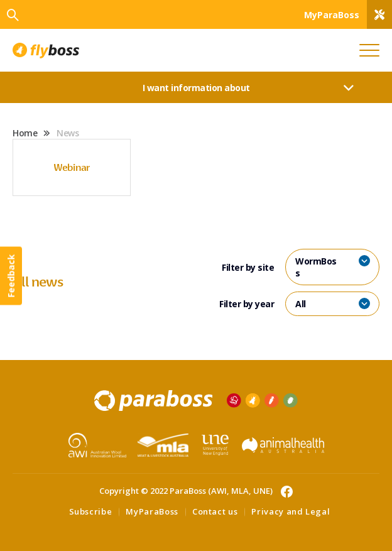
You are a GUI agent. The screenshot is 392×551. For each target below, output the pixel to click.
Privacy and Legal (291, 511)
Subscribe (91, 511)
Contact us (215, 511)
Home (25, 133)
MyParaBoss (152, 511)
